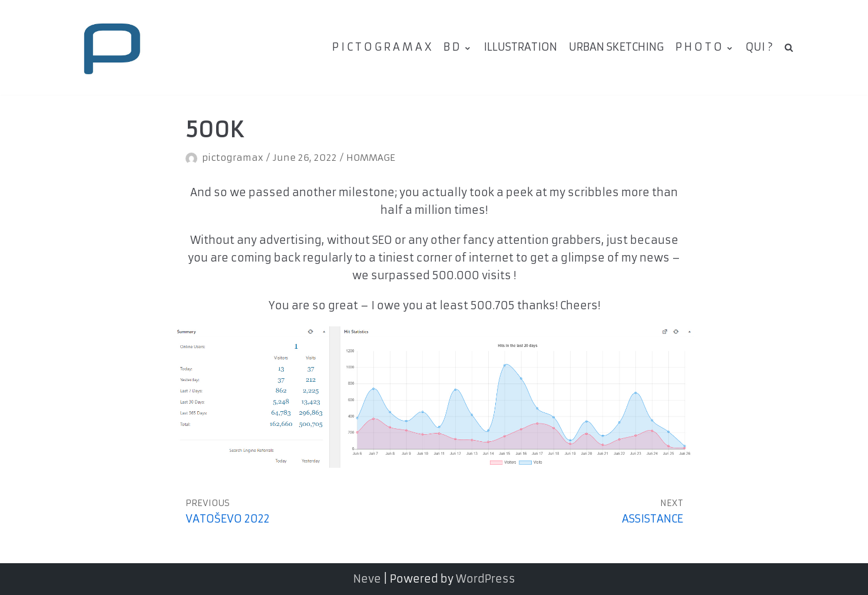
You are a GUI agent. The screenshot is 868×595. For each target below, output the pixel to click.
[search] (789, 47)
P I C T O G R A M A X (382, 47)
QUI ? (759, 47)
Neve (367, 579)
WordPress (486, 579)
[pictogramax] (112, 47)
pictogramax (233, 158)
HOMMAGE (371, 158)
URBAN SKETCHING (616, 47)
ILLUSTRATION (520, 47)
